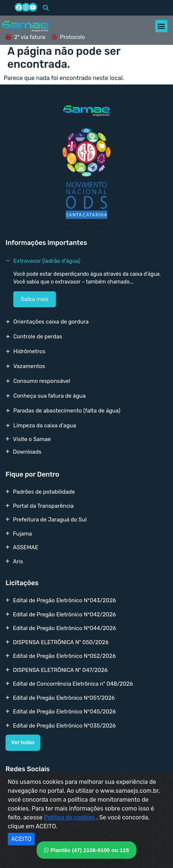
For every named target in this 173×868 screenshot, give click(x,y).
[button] (46, 8)
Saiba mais (35, 299)
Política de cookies (70, 817)
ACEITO (21, 839)
